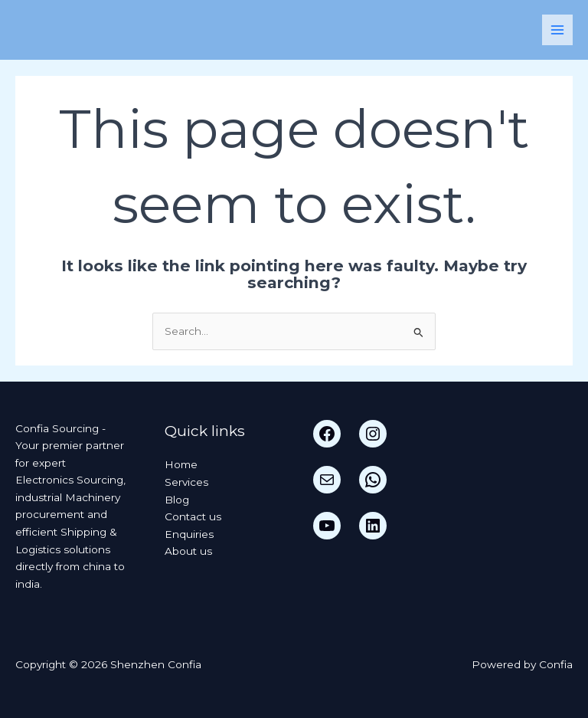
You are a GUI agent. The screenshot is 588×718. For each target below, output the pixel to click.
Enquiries (189, 534)
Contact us (193, 516)
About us (188, 551)
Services (186, 482)
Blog (177, 500)
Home (181, 464)
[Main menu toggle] (558, 30)
